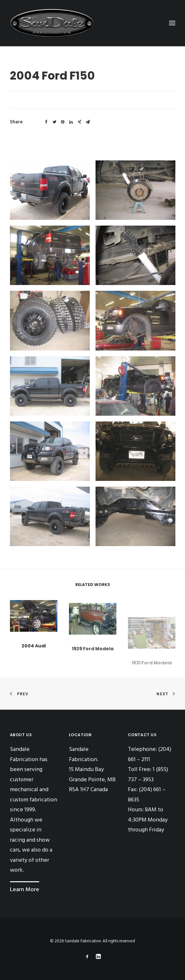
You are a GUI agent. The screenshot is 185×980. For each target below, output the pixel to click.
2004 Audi (34, 651)
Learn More (25, 890)
